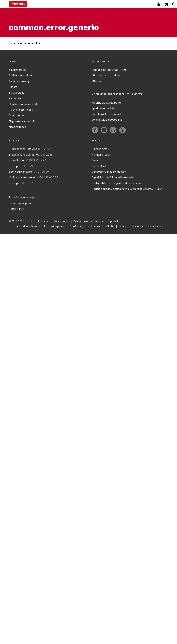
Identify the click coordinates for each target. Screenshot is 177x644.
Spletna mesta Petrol (104, 108)
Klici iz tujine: (17, 160)
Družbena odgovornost (23, 104)
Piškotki (109, 226)
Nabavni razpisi (18, 127)
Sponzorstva (16, 115)
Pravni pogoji (61, 221)
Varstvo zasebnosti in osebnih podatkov (98, 221)
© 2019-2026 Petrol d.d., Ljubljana (29, 221)
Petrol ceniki (16, 209)
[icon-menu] (3, 4)
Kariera (13, 87)
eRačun (96, 81)
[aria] (95, 130)
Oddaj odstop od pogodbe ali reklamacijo (117, 183)
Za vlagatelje (17, 93)
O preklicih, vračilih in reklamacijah (112, 177)
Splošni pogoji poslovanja (85, 226)
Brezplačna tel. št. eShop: (24, 155)
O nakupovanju (101, 149)
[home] (18, 4)
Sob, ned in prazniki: (21, 172)
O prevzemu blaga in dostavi (109, 172)
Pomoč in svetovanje (22, 197)
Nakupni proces (101, 155)
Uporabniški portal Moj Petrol (109, 70)
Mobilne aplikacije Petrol (106, 103)
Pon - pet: (15, 166)
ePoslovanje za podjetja (106, 75)
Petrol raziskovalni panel (106, 114)
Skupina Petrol (18, 70)
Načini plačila (99, 166)
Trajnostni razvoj (19, 81)
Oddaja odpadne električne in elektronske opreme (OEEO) (127, 189)
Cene (95, 160)
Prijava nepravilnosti (21, 110)
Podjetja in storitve (20, 75)
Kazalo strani (155, 226)
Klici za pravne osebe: (22, 177)
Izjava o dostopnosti (131, 226)
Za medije (15, 98)
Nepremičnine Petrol (21, 121)
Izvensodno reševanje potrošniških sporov (39, 226)
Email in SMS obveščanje (107, 120)
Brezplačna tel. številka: (23, 149)
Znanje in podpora (20, 203)
